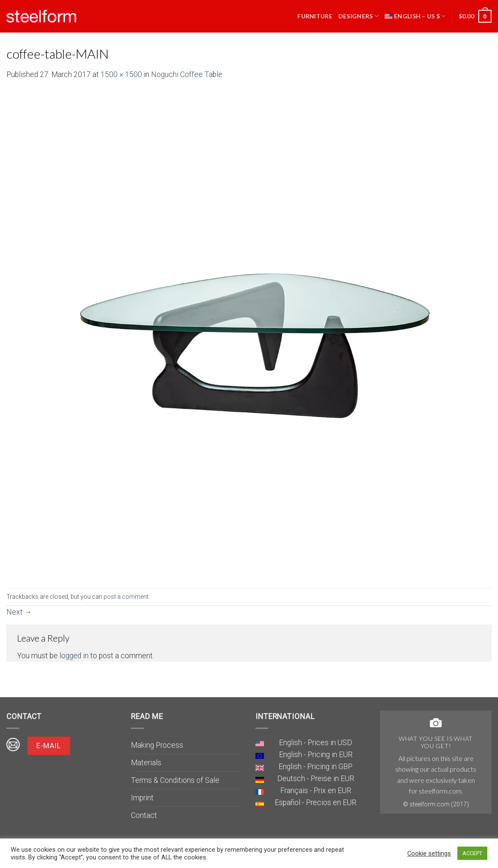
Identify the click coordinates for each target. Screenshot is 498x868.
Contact (144, 815)
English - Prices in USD (316, 743)
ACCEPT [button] (472, 853)
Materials (146, 763)
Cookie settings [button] (429, 853)
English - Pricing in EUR (316, 755)
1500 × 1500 (121, 74)
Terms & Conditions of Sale (175, 780)
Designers (359, 16)
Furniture (315, 16)
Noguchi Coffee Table (187, 74)
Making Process (157, 745)
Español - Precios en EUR (316, 803)
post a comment (126, 597)
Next (19, 612)
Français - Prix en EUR (316, 791)
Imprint (142, 798)
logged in (74, 656)
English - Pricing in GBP (316, 767)
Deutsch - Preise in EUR (316, 779)
